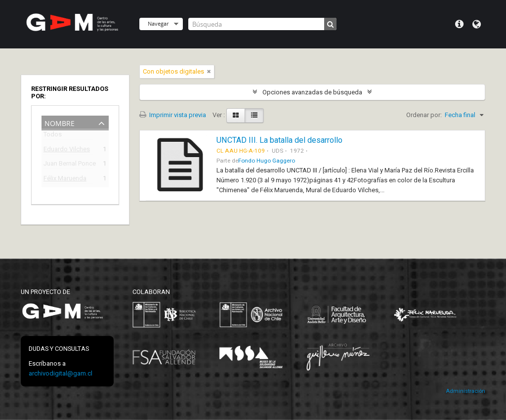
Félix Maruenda (65, 180)
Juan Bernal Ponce (68, 165)
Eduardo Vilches (67, 150)
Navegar (158, 23)
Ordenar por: (424, 115)
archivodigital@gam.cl (61, 373)
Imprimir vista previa (173, 115)
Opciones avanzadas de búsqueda (312, 92)
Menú (459, 24)
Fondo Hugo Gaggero (267, 161)
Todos (53, 136)
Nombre (60, 122)
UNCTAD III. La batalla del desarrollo (279, 140)
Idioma (477, 24)
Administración (465, 391)
